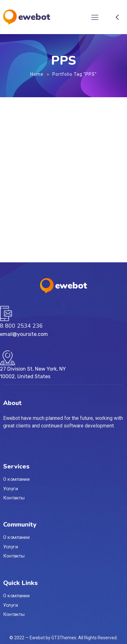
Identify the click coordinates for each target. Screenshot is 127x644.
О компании (17, 479)
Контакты (14, 498)
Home (37, 74)
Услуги (11, 489)
